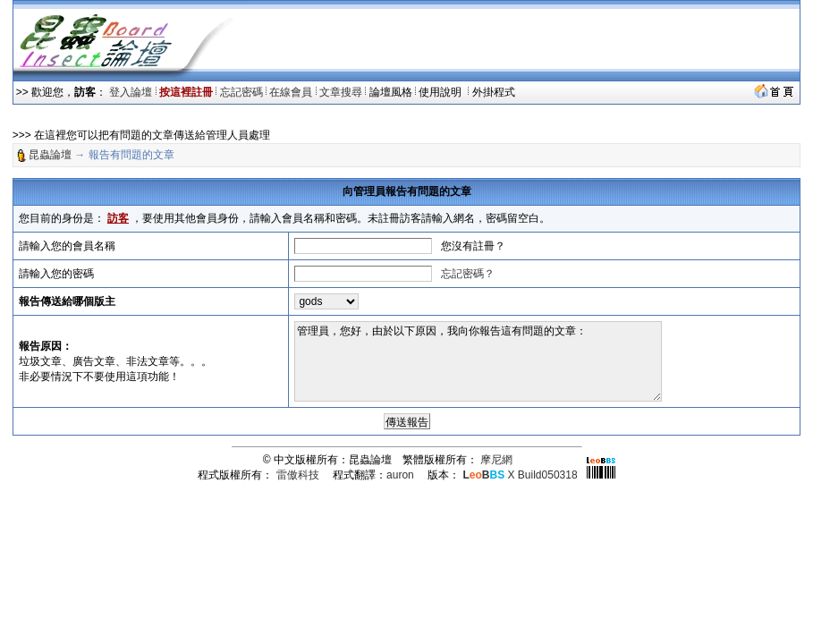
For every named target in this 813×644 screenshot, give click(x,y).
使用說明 (441, 92)
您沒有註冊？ (473, 246)
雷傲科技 (298, 475)
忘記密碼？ (468, 274)
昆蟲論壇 (50, 155)
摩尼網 (496, 460)
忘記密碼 (241, 92)
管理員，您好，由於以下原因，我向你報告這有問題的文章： (478, 361)
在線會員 (291, 92)
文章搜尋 (341, 92)
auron (400, 475)
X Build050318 (520, 475)
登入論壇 (131, 92)
